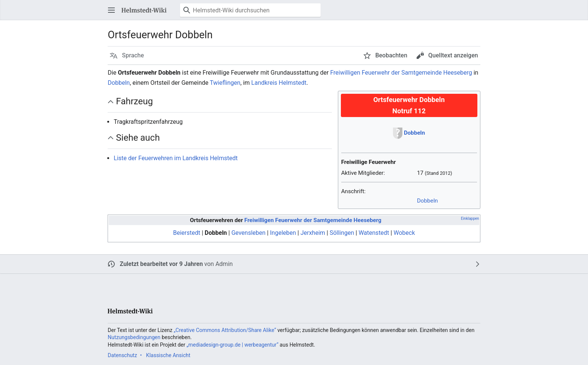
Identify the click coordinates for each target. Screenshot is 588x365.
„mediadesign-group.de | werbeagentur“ (232, 345)
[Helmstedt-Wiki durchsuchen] (250, 10)
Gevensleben (248, 233)
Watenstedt (374, 233)
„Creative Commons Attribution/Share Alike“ (225, 330)
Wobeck (404, 233)
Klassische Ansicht (168, 355)
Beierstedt (186, 233)
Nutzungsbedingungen (134, 337)
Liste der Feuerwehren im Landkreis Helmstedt (175, 158)
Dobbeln (119, 83)
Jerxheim (313, 233)
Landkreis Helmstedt (279, 83)
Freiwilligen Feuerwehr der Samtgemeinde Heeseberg (401, 73)
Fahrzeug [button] (134, 101)
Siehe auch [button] (138, 138)
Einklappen (470, 219)
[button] (111, 10)
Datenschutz (122, 355)
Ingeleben (283, 233)
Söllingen (342, 233)
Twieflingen (225, 83)
